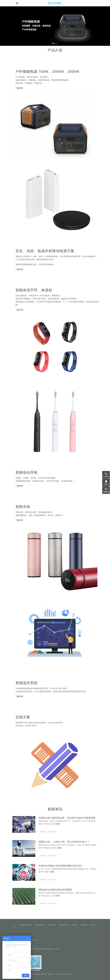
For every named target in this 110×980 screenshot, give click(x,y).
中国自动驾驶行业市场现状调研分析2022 (60, 866)
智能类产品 (52, 925)
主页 (14, 925)
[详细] (58, 824)
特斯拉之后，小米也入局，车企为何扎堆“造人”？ (64, 842)
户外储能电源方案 (25, 925)
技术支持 (75, 925)
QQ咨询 (106, 484)
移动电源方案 (40, 925)
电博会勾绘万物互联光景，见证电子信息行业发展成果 (67, 818)
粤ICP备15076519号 (63, 974)
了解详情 (19, 88)
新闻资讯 (84, 925)
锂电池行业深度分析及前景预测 (55, 890)
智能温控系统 (64, 925)
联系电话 (106, 476)
